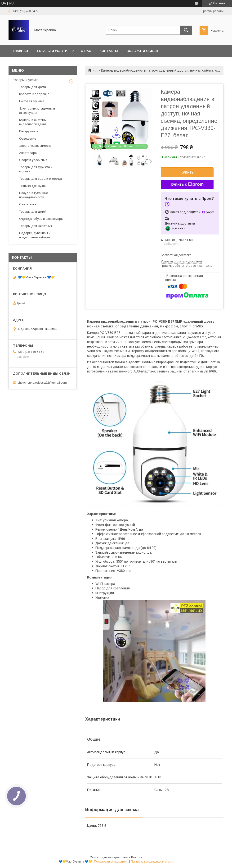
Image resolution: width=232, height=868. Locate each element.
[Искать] (186, 30)
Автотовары (28, 153)
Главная (20, 51)
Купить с (187, 184)
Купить (187, 172)
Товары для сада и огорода (40, 179)
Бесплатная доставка (176, 255)
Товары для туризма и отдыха (36, 169)
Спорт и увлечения (33, 160)
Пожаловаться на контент (111, 862)
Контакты (109, 51)
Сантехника (28, 204)
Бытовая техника (32, 101)
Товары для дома (33, 87)
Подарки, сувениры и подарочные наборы (35, 235)
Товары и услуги (52, 51)
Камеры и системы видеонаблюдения (33, 122)
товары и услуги (26, 80)
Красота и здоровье (34, 94)
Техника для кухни (33, 186)
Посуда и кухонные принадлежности (33, 195)
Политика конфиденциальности (152, 862)
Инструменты (29, 131)
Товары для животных (36, 226)
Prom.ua (137, 857)
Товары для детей (33, 212)
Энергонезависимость (35, 146)
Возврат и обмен (142, 51)
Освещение (28, 139)
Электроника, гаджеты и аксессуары (37, 111)
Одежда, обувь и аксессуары (41, 219)
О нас (86, 51)
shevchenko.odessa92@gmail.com (42, 383)
